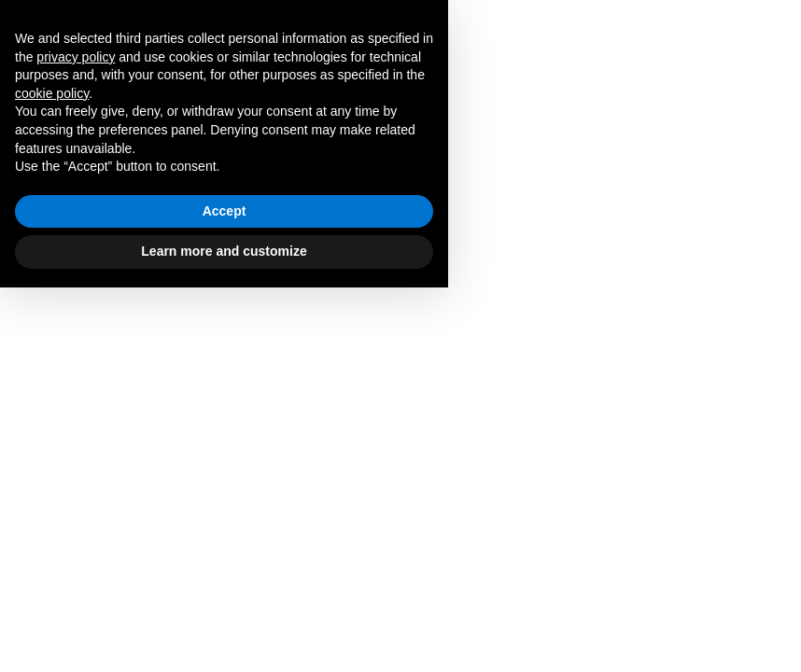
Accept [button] (225, 595)
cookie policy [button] (52, 478)
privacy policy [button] (76, 441)
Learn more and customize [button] (224, 636)
